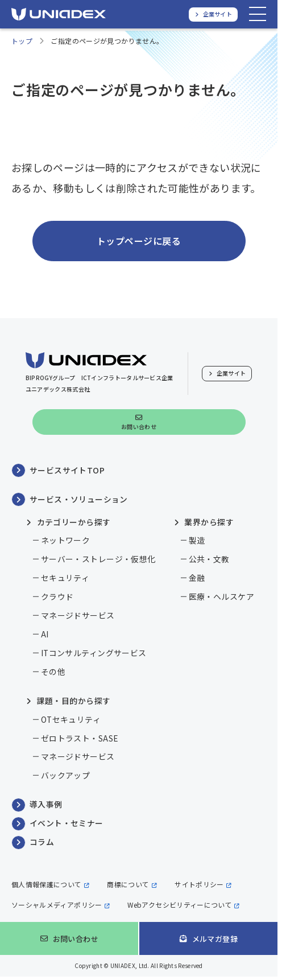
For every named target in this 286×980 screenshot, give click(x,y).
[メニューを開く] (258, 14)
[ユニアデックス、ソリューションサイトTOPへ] (59, 14)
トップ (22, 41)
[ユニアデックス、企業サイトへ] (214, 15)
